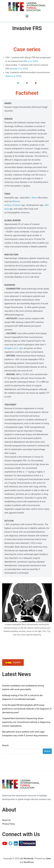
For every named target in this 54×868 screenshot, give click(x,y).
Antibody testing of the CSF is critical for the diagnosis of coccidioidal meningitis (22, 697)
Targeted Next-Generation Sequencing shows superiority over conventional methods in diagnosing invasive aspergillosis (26, 722)
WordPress (29, 862)
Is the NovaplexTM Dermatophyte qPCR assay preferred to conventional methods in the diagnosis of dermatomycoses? (27, 709)
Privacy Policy (9, 824)
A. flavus (33, 198)
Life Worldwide (27, 859)
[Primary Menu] (27, 17)
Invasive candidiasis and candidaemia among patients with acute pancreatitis (23, 688)
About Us (6, 820)
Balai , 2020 (13, 76)
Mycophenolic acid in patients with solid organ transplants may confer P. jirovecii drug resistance (25, 734)
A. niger (20, 348)
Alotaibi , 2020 (19, 69)
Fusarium (17, 205)
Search (5, 745)
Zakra (48, 859)
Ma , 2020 (31, 61)
